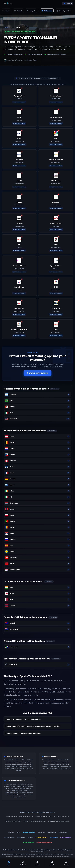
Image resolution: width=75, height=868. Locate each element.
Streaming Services (64, 11)
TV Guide (66, 863)
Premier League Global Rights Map (35, 821)
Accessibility (21, 837)
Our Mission (54, 837)
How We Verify (28, 842)
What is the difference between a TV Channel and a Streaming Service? (34, 726)
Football (52, 863)
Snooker (6, 11)
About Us (11, 832)
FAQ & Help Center (29, 832)
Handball (18, 11)
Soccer (37, 863)
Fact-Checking (65, 837)
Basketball (23, 863)
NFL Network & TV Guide (43, 817)
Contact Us (41, 832)
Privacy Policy (52, 832)
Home (6, 27)
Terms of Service (9, 837)
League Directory (41, 837)
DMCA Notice (63, 832)
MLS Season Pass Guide (14, 821)
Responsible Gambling (44, 842)
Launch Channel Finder (38, 373)
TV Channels (47, 11)
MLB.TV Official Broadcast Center (58, 821)
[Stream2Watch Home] (8, 4)
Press (18, 832)
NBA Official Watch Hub (61, 817)
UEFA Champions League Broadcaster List (20, 817)
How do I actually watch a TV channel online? (24, 719)
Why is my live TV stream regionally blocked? (24, 733)
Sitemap (30, 837)
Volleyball (31, 11)
